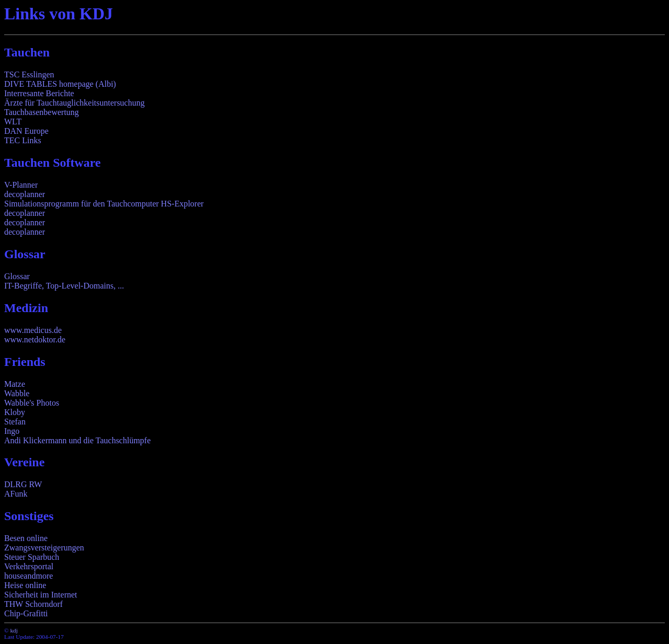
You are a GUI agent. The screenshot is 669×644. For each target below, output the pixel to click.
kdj (14, 630)
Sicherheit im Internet (41, 595)
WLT (13, 122)
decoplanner (25, 194)
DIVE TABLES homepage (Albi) (60, 84)
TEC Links (23, 140)
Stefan (15, 422)
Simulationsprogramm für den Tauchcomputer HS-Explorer (104, 204)
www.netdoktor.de (35, 340)
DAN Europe (26, 131)
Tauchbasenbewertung (42, 112)
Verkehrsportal (29, 566)
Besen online (26, 538)
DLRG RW (23, 484)
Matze (15, 384)
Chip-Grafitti (26, 613)
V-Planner (21, 185)
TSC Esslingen (29, 74)
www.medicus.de (33, 330)
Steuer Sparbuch (32, 557)
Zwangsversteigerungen (44, 548)
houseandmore (28, 576)
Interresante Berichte (39, 93)
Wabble (17, 393)
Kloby (15, 412)
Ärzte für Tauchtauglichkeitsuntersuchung (74, 103)
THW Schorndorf (33, 604)
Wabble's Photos (32, 403)
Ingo (12, 431)
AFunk (16, 494)
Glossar (17, 276)
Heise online (25, 585)
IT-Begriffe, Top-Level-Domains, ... (64, 286)
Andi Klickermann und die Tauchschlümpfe (77, 440)
